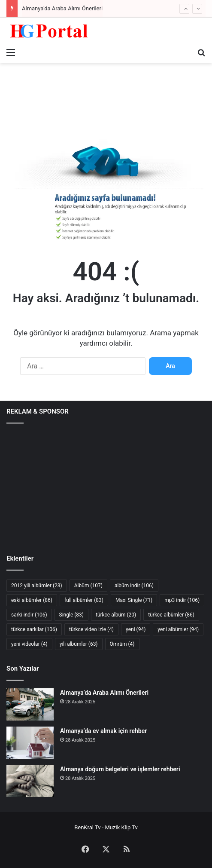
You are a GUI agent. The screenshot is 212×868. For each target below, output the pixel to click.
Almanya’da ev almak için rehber (103, 731)
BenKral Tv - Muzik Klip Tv (106, 827)
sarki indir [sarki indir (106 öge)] (29, 615)
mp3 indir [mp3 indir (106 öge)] (182, 600)
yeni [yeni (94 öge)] (136, 629)
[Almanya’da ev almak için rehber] (30, 743)
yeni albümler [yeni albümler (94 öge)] (178, 629)
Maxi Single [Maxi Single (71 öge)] (134, 600)
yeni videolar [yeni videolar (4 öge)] (29, 644)
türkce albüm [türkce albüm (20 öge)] (116, 615)
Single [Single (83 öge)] (71, 615)
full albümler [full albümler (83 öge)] (84, 600)
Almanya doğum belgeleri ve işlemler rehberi (120, 769)
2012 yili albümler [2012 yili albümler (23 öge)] (37, 586)
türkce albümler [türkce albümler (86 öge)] (171, 615)
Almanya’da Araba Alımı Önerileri (62, 8)
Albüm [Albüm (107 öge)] (88, 586)
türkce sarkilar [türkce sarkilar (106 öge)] (34, 629)
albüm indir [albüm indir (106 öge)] (134, 586)
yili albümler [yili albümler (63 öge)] (79, 644)
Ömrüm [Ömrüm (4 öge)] (122, 644)
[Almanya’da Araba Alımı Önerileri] (30, 704)
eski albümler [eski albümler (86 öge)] (32, 600)
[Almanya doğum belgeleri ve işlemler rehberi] (30, 781)
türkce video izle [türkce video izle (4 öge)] (91, 629)
